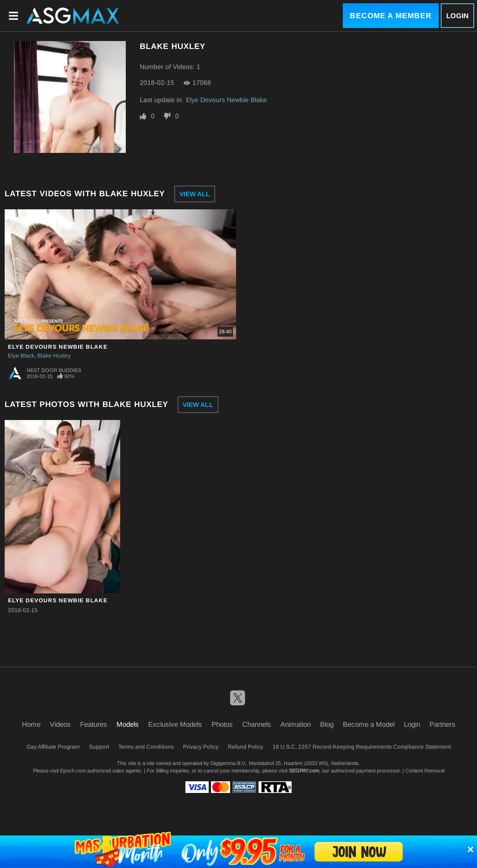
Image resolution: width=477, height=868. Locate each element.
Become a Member (391, 16)
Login (457, 16)
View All (195, 194)
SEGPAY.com (304, 771)
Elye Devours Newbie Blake (226, 100)
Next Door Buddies (54, 370)
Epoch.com (73, 771)
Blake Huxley (54, 356)
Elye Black (21, 356)
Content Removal (425, 771)
